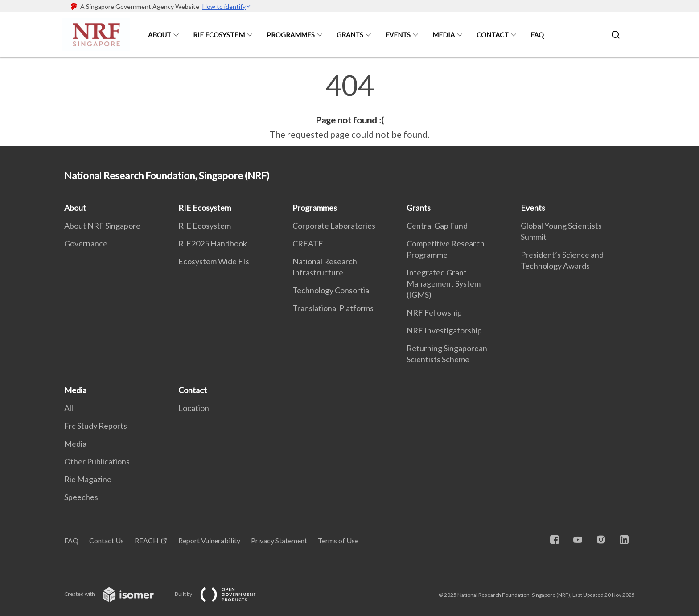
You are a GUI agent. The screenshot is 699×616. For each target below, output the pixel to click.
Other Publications (97, 461)
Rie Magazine (88, 479)
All (69, 408)
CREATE (308, 243)
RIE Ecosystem (219, 35)
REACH (147, 540)
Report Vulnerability (209, 540)
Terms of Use (338, 540)
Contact (493, 35)
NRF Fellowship (434, 312)
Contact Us (107, 540)
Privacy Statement (279, 540)
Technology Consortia (331, 290)
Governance (86, 243)
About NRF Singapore (102, 226)
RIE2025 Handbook (213, 243)
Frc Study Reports (96, 426)
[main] (349, 106)
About (160, 35)
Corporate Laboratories (334, 226)
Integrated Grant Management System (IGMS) (444, 283)
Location (194, 408)
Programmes (291, 35)
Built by (222, 594)
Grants (350, 35)
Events (398, 35)
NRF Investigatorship (444, 330)
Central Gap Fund (437, 226)
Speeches (81, 497)
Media (444, 35)
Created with (116, 594)
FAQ (537, 35)
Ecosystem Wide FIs (214, 261)
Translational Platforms (333, 308)
